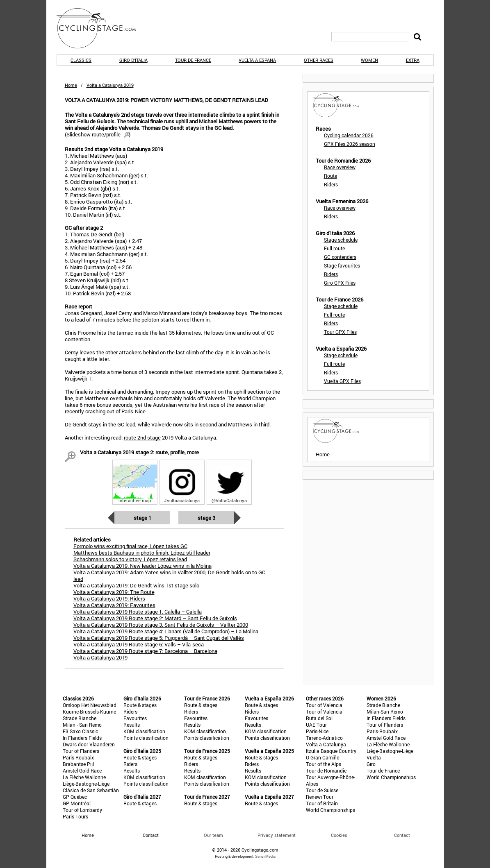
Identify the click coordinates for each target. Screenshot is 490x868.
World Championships (330, 810)
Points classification (146, 738)
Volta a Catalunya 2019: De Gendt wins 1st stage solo (136, 585)
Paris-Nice (317, 731)
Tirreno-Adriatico (324, 738)
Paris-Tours (75, 816)
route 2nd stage (142, 437)
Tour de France (193, 60)
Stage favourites (342, 265)
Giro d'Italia (133, 60)
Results (132, 725)
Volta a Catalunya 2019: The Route (114, 592)
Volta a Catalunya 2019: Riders (109, 598)
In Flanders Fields (82, 738)
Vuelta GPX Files (342, 381)
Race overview (340, 167)
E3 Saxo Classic (80, 731)
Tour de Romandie (326, 771)
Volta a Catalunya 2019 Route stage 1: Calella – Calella (138, 612)
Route (330, 176)
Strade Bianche (80, 718)
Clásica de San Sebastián (91, 790)
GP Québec (75, 797)
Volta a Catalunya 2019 (100, 657)
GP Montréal (77, 803)
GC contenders (340, 257)
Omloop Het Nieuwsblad (90, 705)
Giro (371, 764)
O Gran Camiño (323, 757)
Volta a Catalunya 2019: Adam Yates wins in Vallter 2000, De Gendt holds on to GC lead (169, 576)
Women (369, 60)
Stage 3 (206, 518)
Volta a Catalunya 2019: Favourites (114, 605)
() (98, 134)
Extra (413, 60)
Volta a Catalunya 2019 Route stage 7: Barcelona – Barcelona (145, 651)
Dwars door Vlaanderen (89, 744)
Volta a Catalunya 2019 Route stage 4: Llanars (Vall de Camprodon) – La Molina (166, 631)
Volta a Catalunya (326, 744)
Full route (334, 248)
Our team (213, 835)
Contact (402, 835)
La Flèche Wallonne (84, 777)
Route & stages (140, 705)
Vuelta (374, 757)
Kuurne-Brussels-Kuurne (89, 712)
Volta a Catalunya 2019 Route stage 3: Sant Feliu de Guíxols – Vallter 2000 (161, 625)
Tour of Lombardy (82, 810)
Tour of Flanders (81, 751)
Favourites (135, 718)
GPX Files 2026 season (350, 144)
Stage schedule (341, 240)
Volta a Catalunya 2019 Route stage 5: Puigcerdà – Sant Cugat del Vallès (159, 638)
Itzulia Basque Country (331, 751)
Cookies (339, 835)
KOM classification (144, 731)
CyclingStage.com (102, 28)
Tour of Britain (322, 803)
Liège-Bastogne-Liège (86, 784)
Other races (319, 60)
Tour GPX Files (340, 332)
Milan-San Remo (385, 712)
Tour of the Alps (324, 764)
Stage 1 (142, 518)
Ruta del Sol (319, 718)
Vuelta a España (257, 60)
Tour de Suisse (322, 790)
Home (71, 85)
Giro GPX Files (340, 283)
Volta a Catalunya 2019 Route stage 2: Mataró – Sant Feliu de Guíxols (155, 618)
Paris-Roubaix (78, 757)
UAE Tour (316, 725)
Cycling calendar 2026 (349, 135)
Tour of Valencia (324, 705)
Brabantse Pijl (78, 764)
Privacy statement (277, 835)
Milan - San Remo (82, 725)
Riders (331, 184)
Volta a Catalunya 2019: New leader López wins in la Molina (142, 566)
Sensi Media (265, 856)
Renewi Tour (320, 797)
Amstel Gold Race (82, 771)
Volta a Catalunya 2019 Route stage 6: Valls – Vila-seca (139, 644)
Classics (81, 60)
